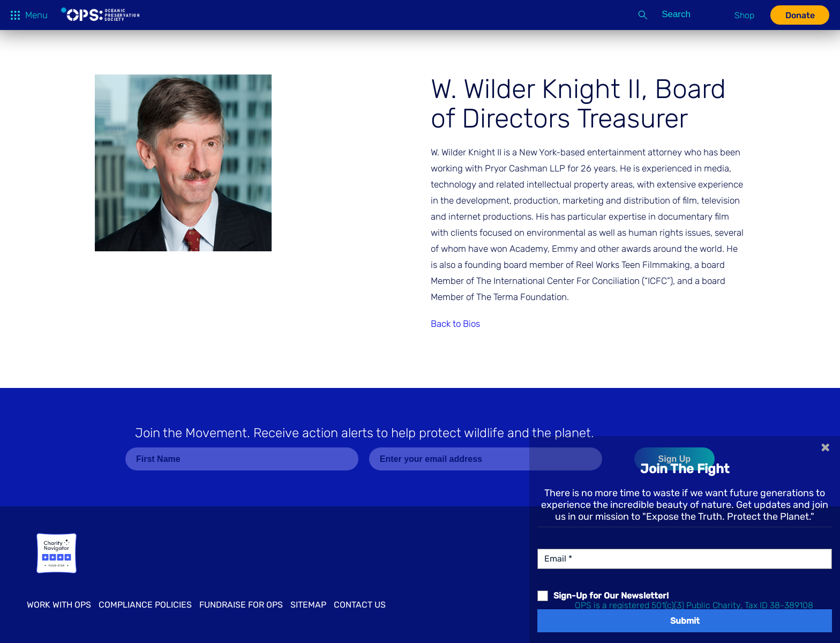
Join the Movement (365, 433)
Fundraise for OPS (241, 605)
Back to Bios (455, 324)
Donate (800, 15)
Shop (744, 15)
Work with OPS (59, 605)
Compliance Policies (145, 605)
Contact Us (360, 605)
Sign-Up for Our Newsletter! (611, 596)
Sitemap (308, 605)
